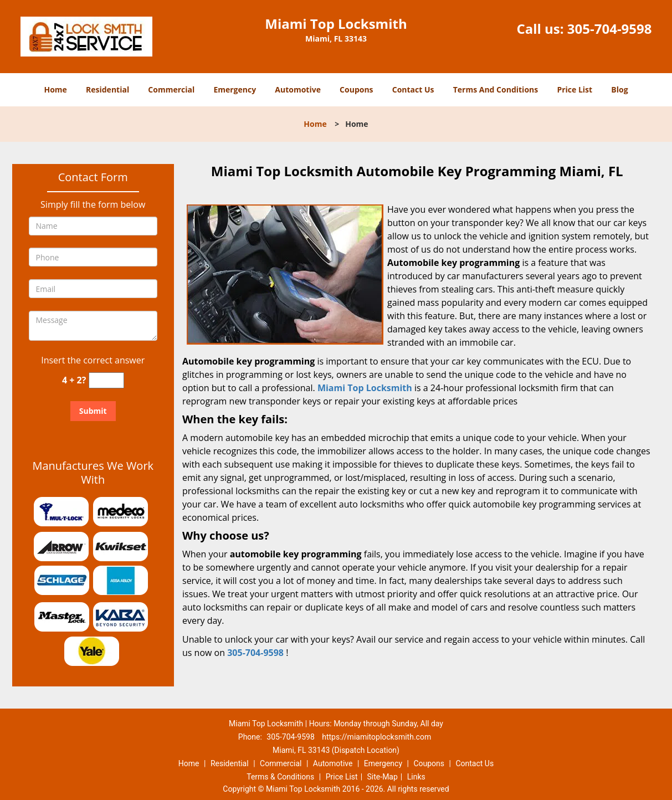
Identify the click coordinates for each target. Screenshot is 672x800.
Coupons (356, 89)
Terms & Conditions (280, 777)
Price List (574, 89)
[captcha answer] (106, 380)
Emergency (235, 89)
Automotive (298, 89)
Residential (107, 89)
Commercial (171, 89)
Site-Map (383, 777)
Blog (619, 89)
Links (416, 777)
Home (55, 89)
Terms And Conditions (496, 89)
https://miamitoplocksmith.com (376, 737)
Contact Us (413, 89)
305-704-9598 (610, 29)
